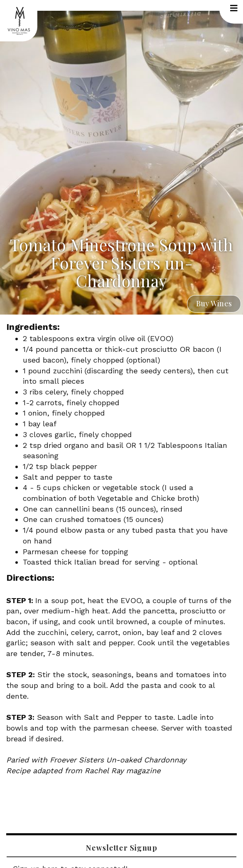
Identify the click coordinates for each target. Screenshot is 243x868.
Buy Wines (214, 303)
